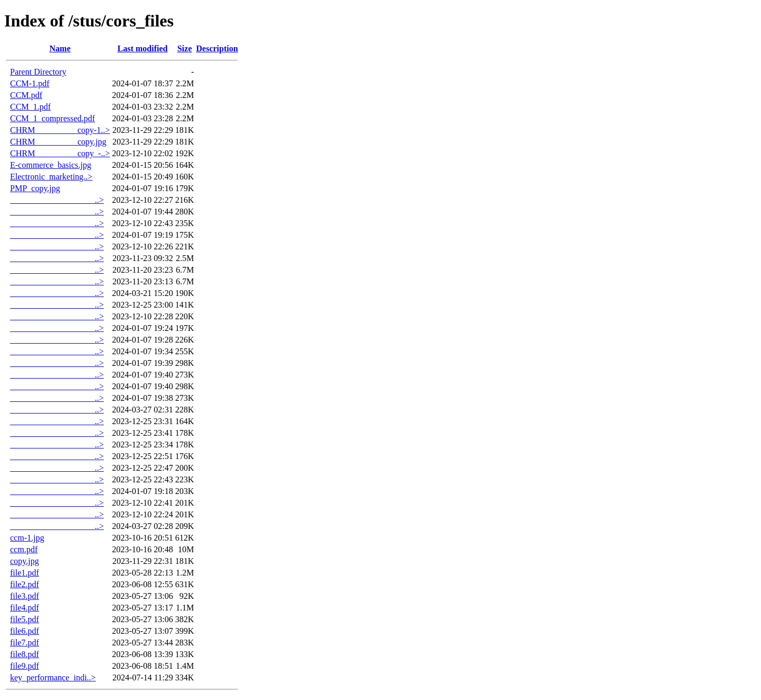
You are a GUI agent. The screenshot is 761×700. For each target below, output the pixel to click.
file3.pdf (25, 596)
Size (185, 48)
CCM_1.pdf (30, 107)
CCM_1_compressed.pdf (52, 118)
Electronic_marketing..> (51, 177)
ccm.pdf (24, 549)
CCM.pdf (26, 95)
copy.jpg (25, 561)
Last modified (143, 48)
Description (217, 48)
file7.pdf (25, 643)
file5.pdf (25, 619)
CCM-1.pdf (30, 83)
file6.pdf (25, 631)
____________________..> (57, 200)
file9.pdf (25, 666)
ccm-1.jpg (27, 538)
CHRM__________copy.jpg (58, 142)
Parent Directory (38, 72)
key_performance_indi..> (53, 677)
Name (60, 48)
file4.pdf (25, 608)
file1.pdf (25, 573)
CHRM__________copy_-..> (60, 153)
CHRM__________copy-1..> (60, 130)
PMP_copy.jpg (35, 188)
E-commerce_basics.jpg (51, 165)
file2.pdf (25, 584)
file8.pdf (25, 654)
